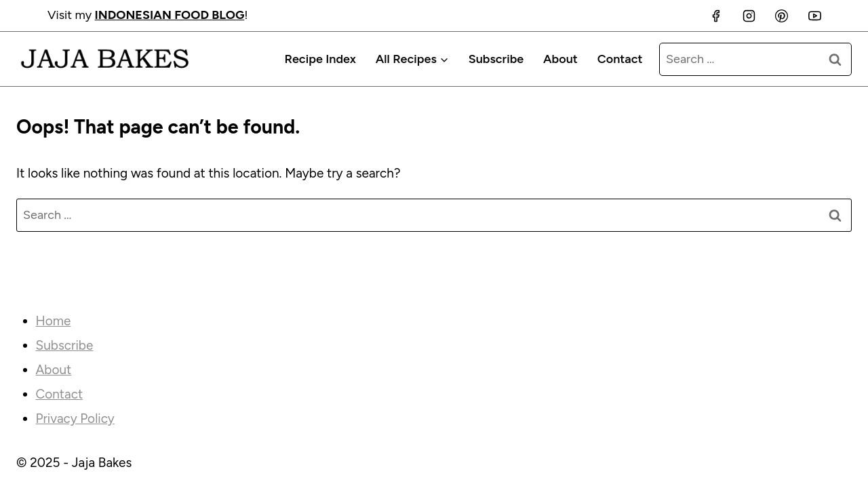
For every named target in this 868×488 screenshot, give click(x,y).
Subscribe (496, 59)
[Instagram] (749, 16)
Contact (620, 59)
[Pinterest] (782, 16)
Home (54, 321)
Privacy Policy (75, 419)
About (560, 59)
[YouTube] (814, 16)
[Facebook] (716, 16)
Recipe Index (320, 59)
